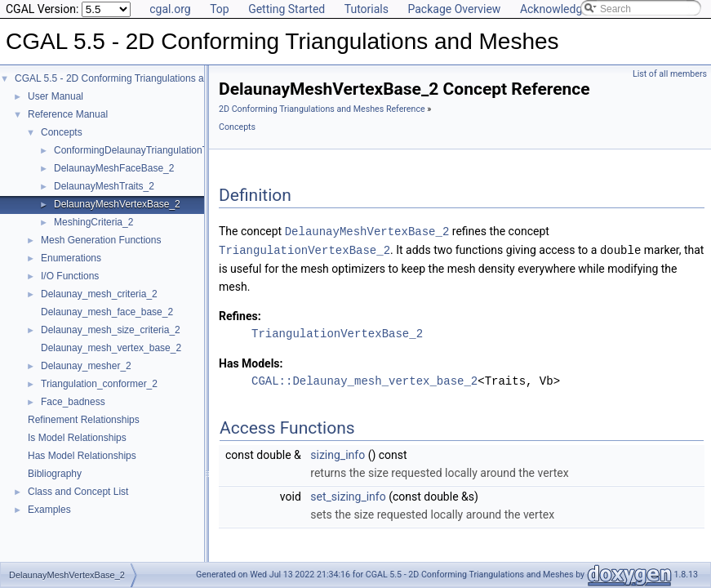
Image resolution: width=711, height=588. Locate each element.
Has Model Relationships (82, 456)
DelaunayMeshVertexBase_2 (117, 204)
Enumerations (71, 258)
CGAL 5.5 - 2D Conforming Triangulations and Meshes (133, 78)
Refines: (240, 314)
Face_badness (73, 402)
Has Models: (251, 362)
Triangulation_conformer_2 (99, 384)
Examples (49, 510)
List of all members (670, 74)
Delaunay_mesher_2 (86, 366)
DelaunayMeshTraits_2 (104, 186)
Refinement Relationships (84, 420)
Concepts (62, 132)
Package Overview (454, 9)
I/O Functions (70, 276)
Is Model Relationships (77, 438)
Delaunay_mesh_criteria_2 (99, 294)
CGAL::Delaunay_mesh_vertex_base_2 (364, 379)
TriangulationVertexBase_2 (304, 249)
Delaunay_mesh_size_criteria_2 (111, 330)
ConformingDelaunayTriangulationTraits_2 (146, 150)
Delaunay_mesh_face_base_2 (107, 312)
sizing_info (338, 453)
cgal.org (170, 9)
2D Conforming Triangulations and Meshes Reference (322, 109)
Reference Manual (68, 114)
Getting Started (287, 9)
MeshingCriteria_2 (93, 222)
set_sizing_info (348, 495)
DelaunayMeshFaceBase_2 (114, 168)
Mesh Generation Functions (101, 240)
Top (220, 9)
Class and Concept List (78, 492)
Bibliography (55, 474)
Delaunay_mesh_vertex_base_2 (111, 348)
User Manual (56, 96)
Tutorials (367, 9)
